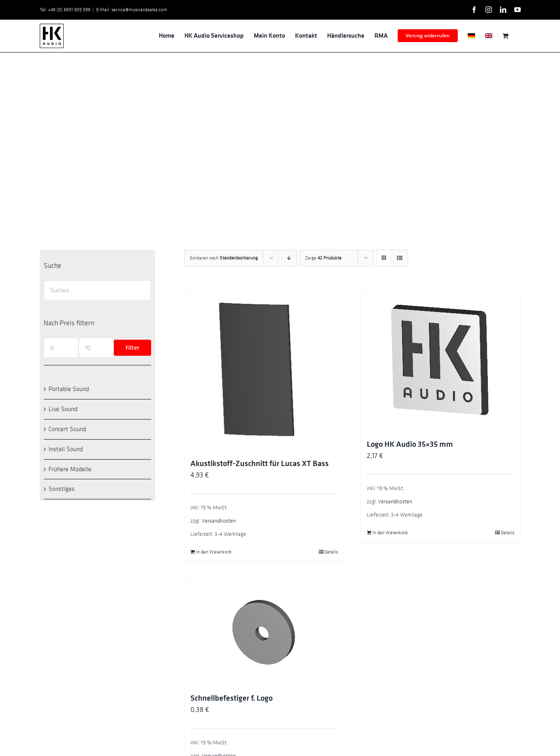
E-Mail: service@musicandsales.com (132, 10)
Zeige (323, 258)
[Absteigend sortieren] (289, 258)
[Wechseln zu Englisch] (489, 36)
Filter (132, 348)
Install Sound (66, 449)
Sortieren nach (224, 258)
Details (331, 552)
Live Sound (63, 409)
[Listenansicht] (400, 258)
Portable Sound (69, 389)
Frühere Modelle (70, 469)
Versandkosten (219, 521)
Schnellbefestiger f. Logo (231, 698)
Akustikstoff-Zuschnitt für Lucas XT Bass (260, 464)
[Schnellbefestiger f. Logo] (264, 632)
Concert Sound (67, 429)
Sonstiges (62, 489)
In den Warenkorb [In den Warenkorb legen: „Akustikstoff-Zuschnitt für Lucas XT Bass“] (214, 552)
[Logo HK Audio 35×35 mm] (441, 361)
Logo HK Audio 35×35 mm (410, 444)
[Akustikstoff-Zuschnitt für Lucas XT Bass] (264, 371)
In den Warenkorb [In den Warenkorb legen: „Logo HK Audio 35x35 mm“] (390, 533)
